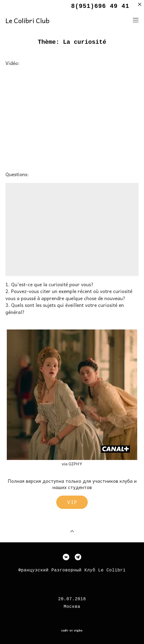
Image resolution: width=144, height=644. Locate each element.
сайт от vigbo (72, 631)
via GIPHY (72, 463)
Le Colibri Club (27, 20)
